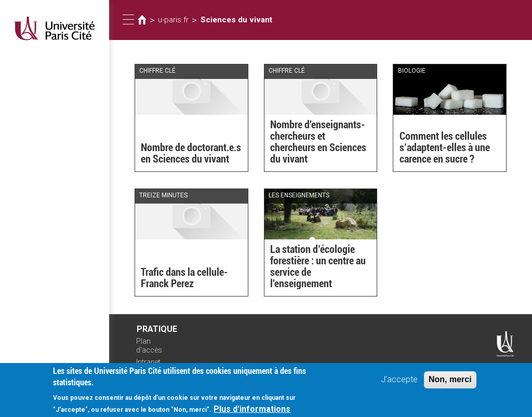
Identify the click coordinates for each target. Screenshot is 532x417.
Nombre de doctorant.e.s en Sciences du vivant (191, 153)
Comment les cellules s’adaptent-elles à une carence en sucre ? (445, 147)
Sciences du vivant (236, 20)
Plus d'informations (252, 410)
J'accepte (399, 381)
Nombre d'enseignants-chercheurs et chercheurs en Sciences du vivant (318, 142)
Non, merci (450, 381)
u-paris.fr (173, 20)
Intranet (148, 362)
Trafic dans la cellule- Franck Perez (184, 278)
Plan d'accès (149, 346)
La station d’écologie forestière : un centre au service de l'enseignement (318, 266)
